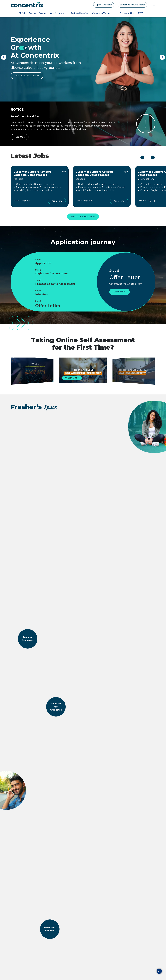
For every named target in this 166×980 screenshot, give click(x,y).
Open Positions (104, 5)
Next (162, 57)
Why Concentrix (58, 13)
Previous (4, 57)
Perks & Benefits (79, 13)
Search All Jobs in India (83, 217)
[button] (79, 387)
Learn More (120, 295)
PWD (141, 13)
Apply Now (57, 201)
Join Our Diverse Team (27, 76)
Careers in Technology (104, 13)
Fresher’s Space (37, 13)
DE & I (22, 13)
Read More (20, 137)
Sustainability (127, 13)
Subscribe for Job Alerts (132, 5)
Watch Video (72, 378)
